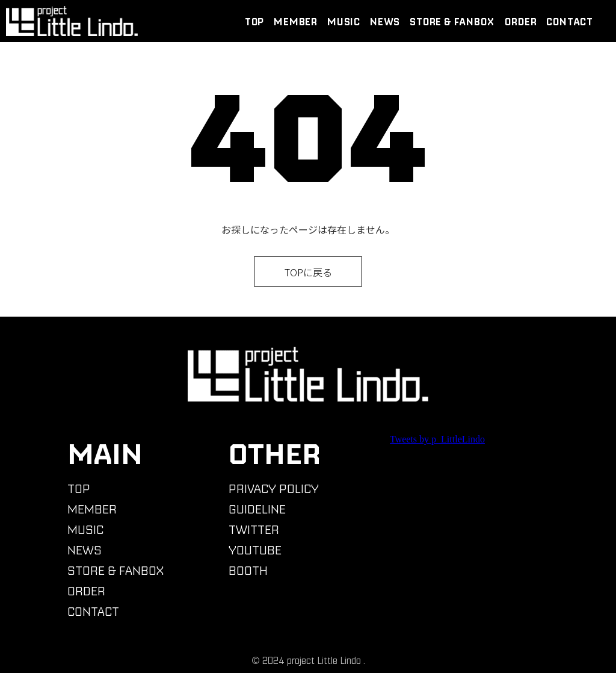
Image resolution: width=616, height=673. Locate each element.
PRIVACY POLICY (274, 488)
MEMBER (296, 22)
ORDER (521, 22)
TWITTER (254, 529)
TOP (254, 22)
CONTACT (570, 22)
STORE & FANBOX (452, 22)
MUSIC (344, 22)
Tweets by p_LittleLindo (437, 439)
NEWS (385, 22)
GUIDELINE (257, 509)
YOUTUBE (255, 550)
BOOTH (248, 570)
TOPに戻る (308, 272)
